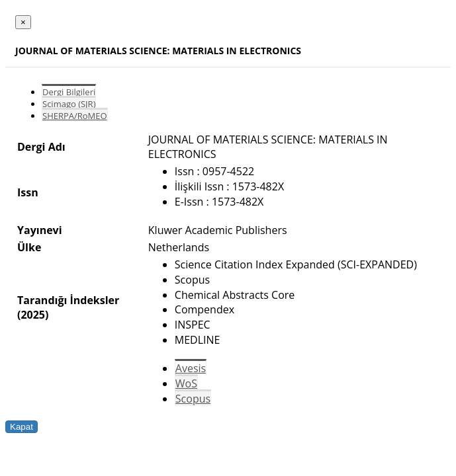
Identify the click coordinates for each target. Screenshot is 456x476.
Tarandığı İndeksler (68, 300)
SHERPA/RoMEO (75, 116)
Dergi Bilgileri (69, 92)
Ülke (29, 247)
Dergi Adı (41, 147)
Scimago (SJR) (69, 104)
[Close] (23, 22)
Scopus (193, 399)
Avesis (191, 368)
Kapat (22, 427)
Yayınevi (40, 230)
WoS (186, 383)
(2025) (33, 315)
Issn (28, 192)
